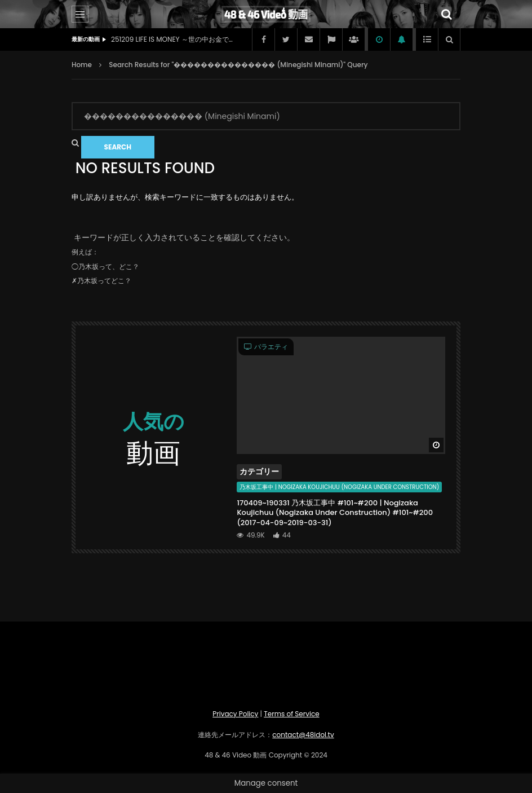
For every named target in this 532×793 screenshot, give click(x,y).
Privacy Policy (235, 714)
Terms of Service (291, 714)
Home (82, 65)
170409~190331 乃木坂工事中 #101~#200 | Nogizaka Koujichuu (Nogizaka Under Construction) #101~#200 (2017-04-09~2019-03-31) (335, 513)
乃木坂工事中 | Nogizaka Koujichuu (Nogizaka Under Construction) (339, 487)
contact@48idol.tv (303, 735)
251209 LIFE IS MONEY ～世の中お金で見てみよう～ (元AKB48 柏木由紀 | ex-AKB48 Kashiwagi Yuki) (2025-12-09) (173, 39)
